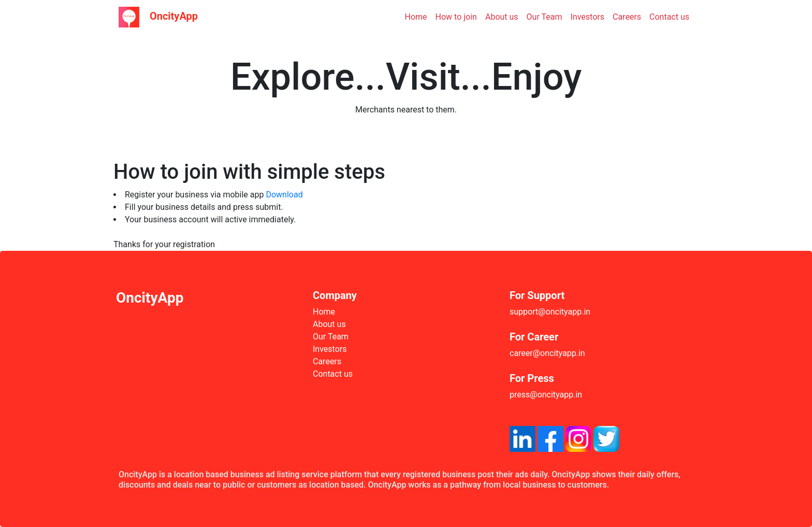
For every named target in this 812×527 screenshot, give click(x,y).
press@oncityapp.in (546, 395)
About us (502, 17)
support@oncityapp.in (550, 312)
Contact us (669, 17)
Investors (588, 17)
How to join (456, 17)
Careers (627, 17)
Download (284, 195)
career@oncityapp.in (547, 353)
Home (416, 17)
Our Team (545, 17)
